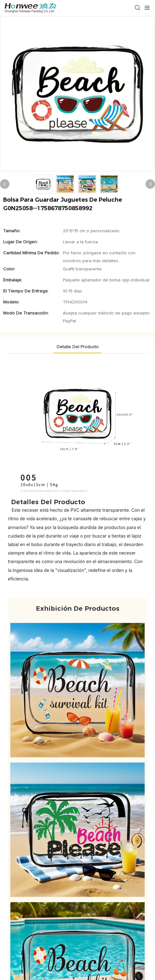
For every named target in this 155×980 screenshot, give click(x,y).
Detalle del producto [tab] (78, 347)
